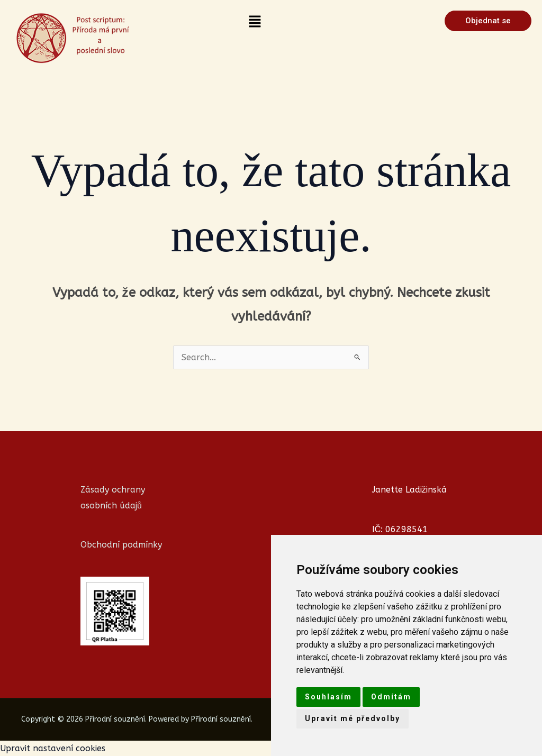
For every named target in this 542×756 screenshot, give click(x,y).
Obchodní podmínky (121, 545)
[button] (255, 22)
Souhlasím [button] (328, 697)
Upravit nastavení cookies (53, 748)
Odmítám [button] (391, 697)
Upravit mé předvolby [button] (353, 718)
